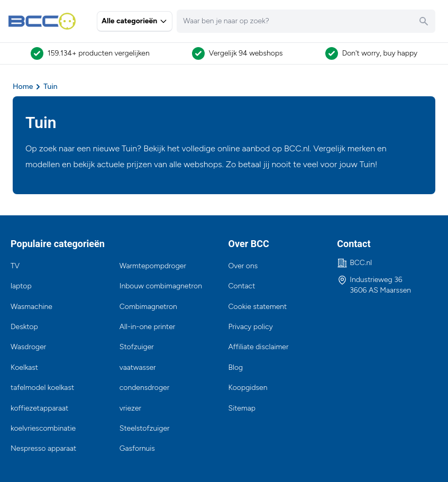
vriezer (130, 408)
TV (15, 266)
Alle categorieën (135, 21)
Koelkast (24, 367)
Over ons (243, 266)
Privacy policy (251, 327)
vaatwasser (138, 367)
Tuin (50, 87)
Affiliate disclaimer (259, 347)
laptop (21, 286)
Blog (236, 367)
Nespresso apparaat (43, 448)
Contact (242, 286)
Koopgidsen (248, 388)
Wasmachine (31, 307)
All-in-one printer (148, 327)
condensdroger (144, 388)
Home (23, 87)
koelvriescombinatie (43, 428)
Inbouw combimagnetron (161, 286)
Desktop (24, 327)
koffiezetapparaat (39, 408)
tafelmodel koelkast (42, 388)
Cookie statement (258, 307)
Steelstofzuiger (145, 428)
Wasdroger (28, 347)
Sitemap (242, 408)
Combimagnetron (148, 307)
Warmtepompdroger (153, 266)
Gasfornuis (137, 448)
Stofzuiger (137, 347)
